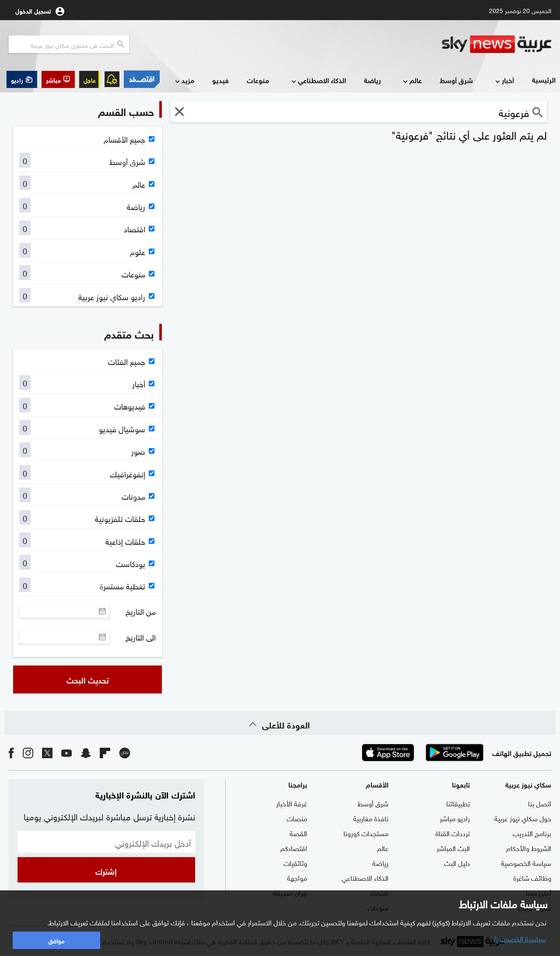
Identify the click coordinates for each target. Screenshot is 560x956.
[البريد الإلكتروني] (106, 842)
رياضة (372, 80)
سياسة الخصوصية (526, 862)
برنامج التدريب (532, 833)
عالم (411, 81)
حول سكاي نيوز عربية (523, 818)
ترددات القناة (453, 833)
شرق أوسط (456, 80)
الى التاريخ (141, 637)
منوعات (258, 80)
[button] (58, 79)
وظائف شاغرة (532, 877)
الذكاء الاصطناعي (318, 81)
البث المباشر (453, 847)
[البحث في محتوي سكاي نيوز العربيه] (69, 44)
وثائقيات (295, 862)
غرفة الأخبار (292, 803)
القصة (298, 833)
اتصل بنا (540, 803)
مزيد (184, 81)
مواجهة (297, 877)
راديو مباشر (455, 818)
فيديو (220, 80)
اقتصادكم (294, 847)
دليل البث (457, 862)
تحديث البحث (88, 679)
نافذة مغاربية (371, 818)
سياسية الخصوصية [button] (520, 938)
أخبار (504, 81)
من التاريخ (141, 611)
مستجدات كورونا (366, 833)
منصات (297, 818)
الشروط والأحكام (529, 847)
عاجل (90, 79)
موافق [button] (56, 940)
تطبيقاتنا (458, 803)
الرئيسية (544, 79)
